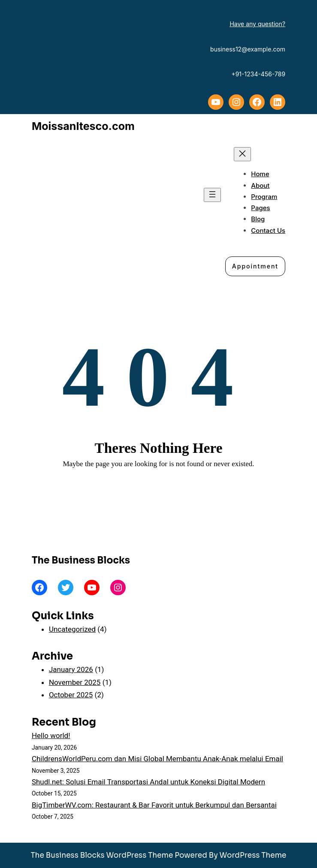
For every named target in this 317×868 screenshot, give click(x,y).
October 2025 (71, 695)
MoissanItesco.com (83, 126)
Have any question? (257, 24)
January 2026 (71, 669)
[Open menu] (212, 195)
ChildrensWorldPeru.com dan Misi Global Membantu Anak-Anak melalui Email (157, 759)
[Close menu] (242, 154)
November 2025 (75, 682)
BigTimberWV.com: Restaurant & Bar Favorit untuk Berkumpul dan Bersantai (154, 805)
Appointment (255, 266)
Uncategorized (72, 629)
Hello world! (51, 735)
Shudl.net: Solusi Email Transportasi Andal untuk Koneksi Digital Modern (148, 782)
